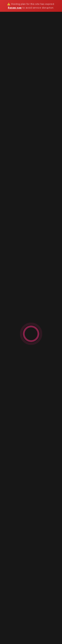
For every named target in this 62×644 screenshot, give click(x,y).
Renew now (15, 8)
